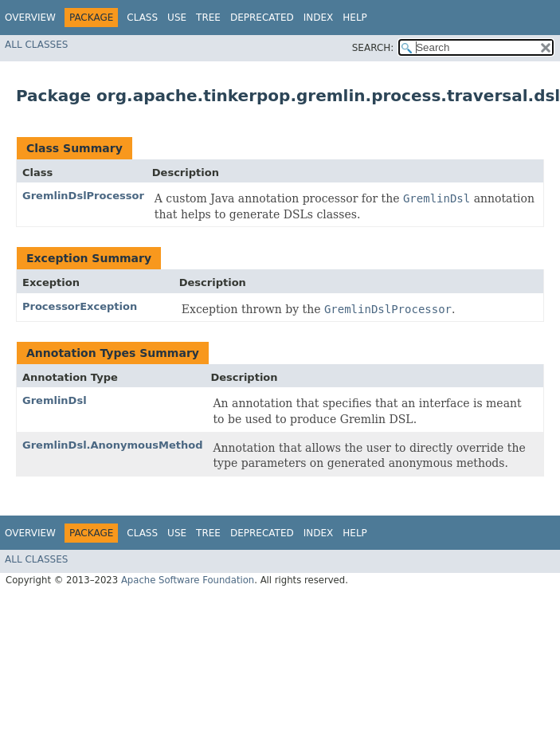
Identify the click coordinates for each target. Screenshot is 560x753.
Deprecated (262, 18)
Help (355, 18)
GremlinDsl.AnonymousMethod (112, 445)
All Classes (36, 45)
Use (177, 18)
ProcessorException (80, 306)
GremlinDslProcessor (83, 196)
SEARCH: (373, 48)
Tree (208, 18)
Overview (30, 18)
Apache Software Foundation (188, 580)
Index (319, 18)
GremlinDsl (55, 400)
